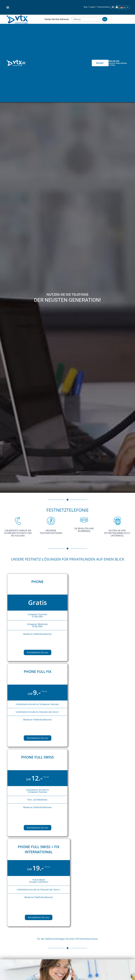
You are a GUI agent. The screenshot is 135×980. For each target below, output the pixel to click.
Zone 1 (56, 712)
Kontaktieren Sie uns (38, 652)
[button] (8, 7)
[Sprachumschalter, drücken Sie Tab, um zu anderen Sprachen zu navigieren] (124, 7)
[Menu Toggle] (24, 63)
